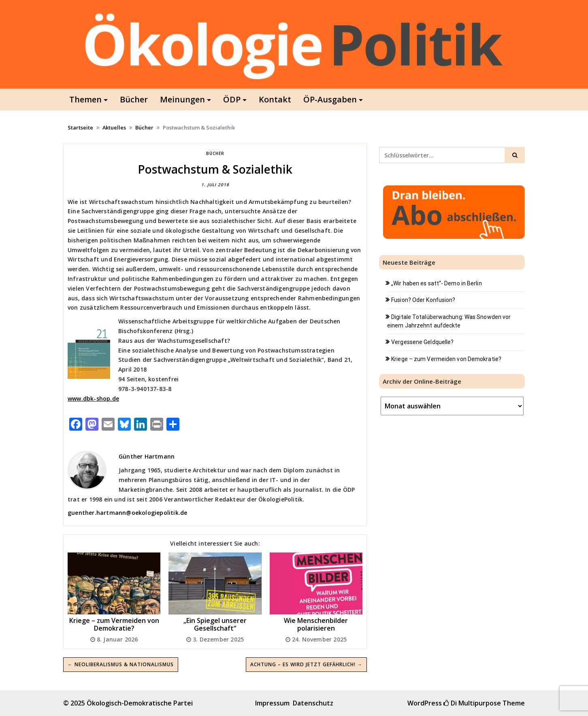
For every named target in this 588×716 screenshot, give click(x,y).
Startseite (80, 127)
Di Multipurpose (472, 703)
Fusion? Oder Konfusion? (423, 300)
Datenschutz (313, 703)
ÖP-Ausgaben (330, 99)
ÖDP (232, 99)
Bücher (134, 99)
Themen (85, 99)
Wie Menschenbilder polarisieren (316, 624)
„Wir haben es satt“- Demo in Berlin (437, 283)
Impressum (272, 703)
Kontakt (275, 99)
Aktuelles (114, 127)
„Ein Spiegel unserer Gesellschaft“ (215, 624)
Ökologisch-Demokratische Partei (140, 703)
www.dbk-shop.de (93, 398)
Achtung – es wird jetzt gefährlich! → (306, 664)
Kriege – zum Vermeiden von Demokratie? (114, 624)
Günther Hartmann (147, 456)
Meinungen (182, 99)
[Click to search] (515, 155)
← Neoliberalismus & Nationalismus (121, 664)
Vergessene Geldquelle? (422, 342)
